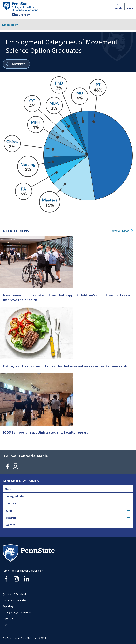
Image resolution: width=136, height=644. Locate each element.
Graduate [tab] (67, 503)
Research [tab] (67, 518)
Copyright (8, 618)
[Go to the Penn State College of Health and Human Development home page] (20, 7)
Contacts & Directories (14, 600)
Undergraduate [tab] (67, 496)
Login (5, 624)
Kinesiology (10, 25)
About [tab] (67, 489)
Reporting (8, 606)
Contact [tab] (67, 525)
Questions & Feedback (15, 594)
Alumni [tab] (67, 510)
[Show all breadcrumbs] (16, 64)
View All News (120, 231)
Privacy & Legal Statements (17, 612)
